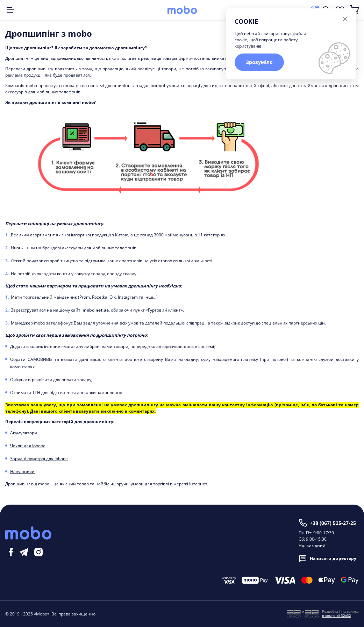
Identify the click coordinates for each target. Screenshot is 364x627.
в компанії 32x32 (337, 615)
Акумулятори (24, 433)
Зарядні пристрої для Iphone (39, 459)
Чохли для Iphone (28, 446)
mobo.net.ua (96, 310)
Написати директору (327, 558)
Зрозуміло (259, 62)
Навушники (22, 472)
